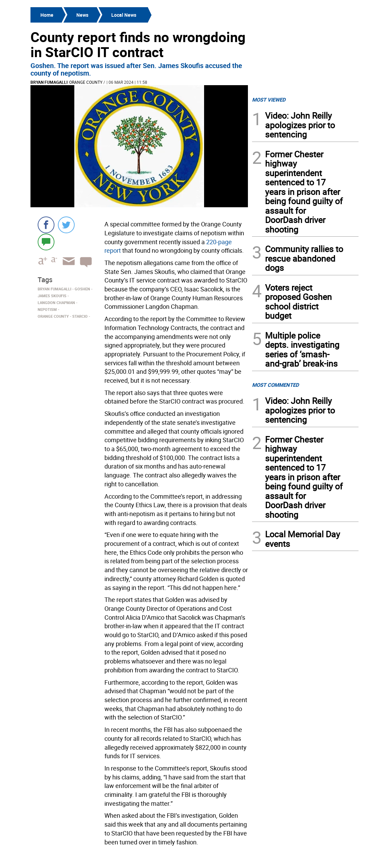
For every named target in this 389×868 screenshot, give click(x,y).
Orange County (86, 82)
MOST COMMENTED (275, 385)
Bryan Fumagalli (49, 82)
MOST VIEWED (269, 100)
